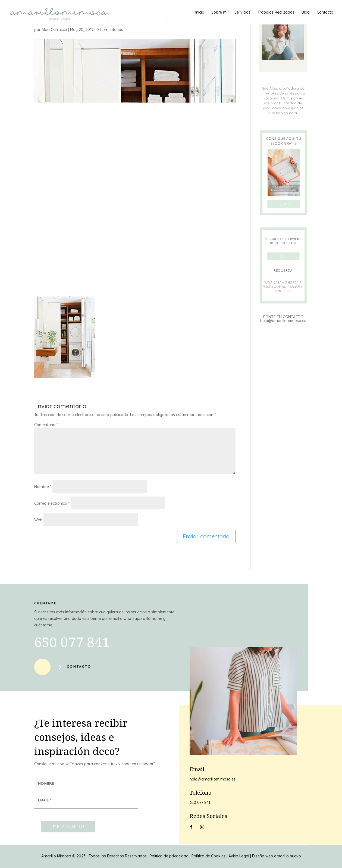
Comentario (46, 425)
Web (38, 520)
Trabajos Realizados (276, 13)
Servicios (242, 13)
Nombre (43, 487)
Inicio (200, 13)
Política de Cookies (208, 856)
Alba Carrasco (54, 30)
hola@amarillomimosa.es (283, 321)
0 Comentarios (110, 30)
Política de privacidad (169, 856)
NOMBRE (46, 783)
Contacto (325, 13)
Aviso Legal (239, 856)
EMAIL (45, 800)
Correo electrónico (52, 503)
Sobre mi (219, 13)
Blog (306, 13)
